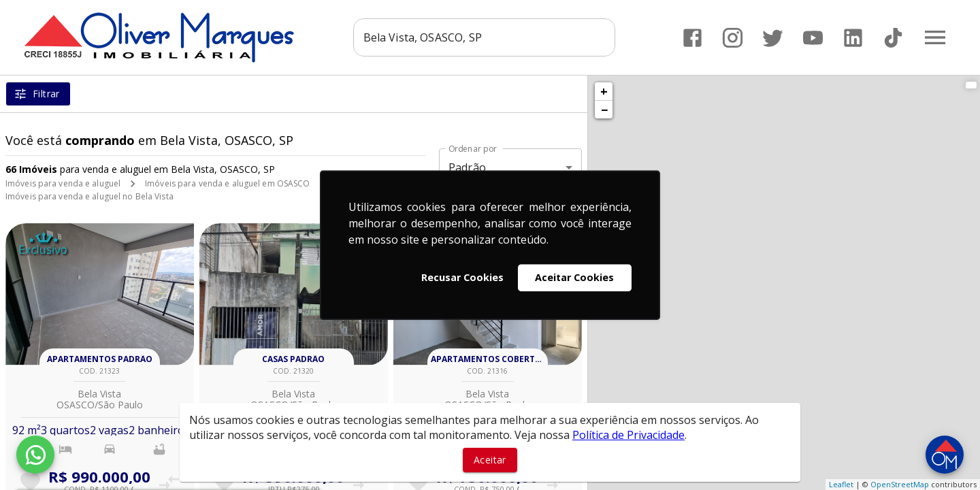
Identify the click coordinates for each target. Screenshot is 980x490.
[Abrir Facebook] (692, 38)
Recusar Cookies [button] (462, 277)
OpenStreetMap (900, 484)
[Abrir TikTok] (893, 38)
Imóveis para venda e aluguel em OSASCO (227, 183)
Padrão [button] (467, 167)
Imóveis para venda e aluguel (63, 183)
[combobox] (484, 37)
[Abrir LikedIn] (853, 38)
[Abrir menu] (935, 37)
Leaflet (841, 484)
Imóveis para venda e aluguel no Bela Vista (89, 196)
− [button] (604, 110)
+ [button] (604, 91)
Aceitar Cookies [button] (574, 277)
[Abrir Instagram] (733, 38)
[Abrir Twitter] (773, 38)
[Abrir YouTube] (813, 38)
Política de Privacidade (628, 435)
